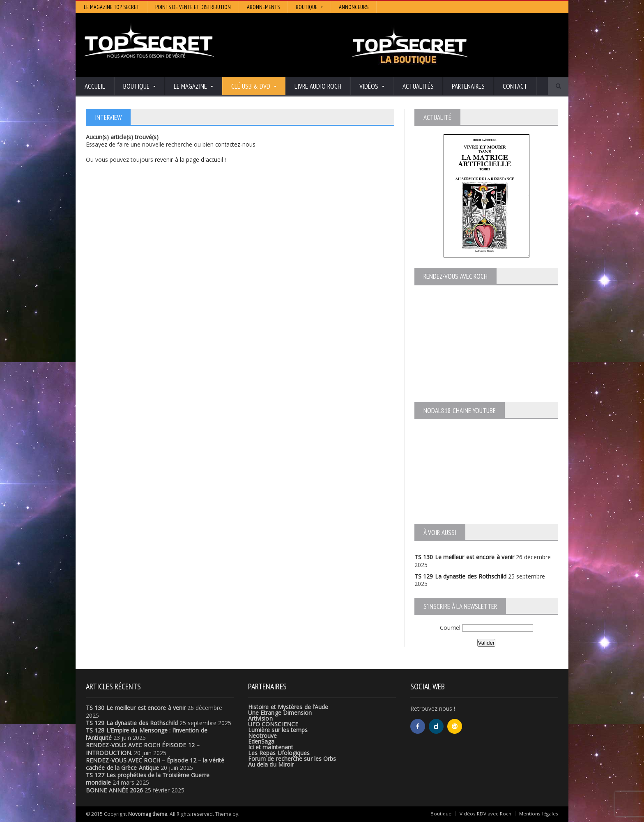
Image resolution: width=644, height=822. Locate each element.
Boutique (442, 814)
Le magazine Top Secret (112, 7)
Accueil (95, 86)
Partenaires (468, 86)
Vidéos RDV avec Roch (486, 814)
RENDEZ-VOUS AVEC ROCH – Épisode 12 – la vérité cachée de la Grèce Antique (154, 764)
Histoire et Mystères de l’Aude (288, 707)
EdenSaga (261, 741)
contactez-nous (236, 144)
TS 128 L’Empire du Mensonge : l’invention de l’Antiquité (159, 730)
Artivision (260, 718)
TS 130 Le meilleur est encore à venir (464, 557)
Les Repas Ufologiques (279, 753)
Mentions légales (539, 814)
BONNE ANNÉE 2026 (114, 790)
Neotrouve (262, 736)
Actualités (418, 86)
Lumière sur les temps (278, 730)
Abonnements (263, 7)
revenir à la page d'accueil (189, 159)
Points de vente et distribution (193, 7)
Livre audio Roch (318, 86)
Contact (515, 86)
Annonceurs (354, 7)
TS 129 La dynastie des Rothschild (460, 576)
